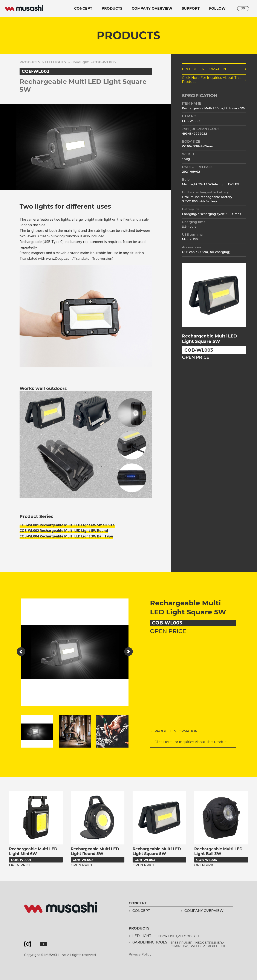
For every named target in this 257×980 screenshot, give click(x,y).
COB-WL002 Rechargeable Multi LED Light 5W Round (64, 531)
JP (243, 8)
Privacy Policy (140, 955)
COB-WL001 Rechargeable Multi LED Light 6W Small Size (67, 525)
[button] (21, 652)
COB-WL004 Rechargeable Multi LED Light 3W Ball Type (66, 536)
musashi (24, 8)
